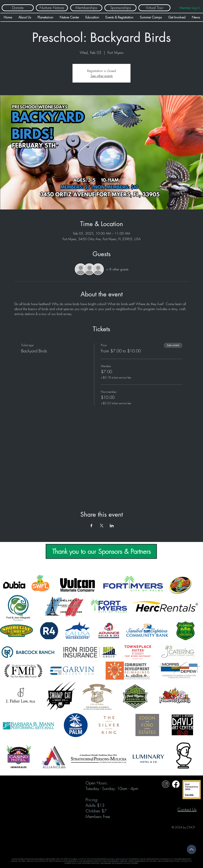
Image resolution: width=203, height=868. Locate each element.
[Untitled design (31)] (176, 784)
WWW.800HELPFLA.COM (72, 861)
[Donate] (18, 8)
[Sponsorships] (120, 8)
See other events (102, 76)
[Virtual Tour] (154, 8)
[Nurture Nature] (52, 8)
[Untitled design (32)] (166, 784)
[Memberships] (86, 8)
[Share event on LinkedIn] (112, 526)
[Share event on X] (102, 526)
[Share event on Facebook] (91, 526)
